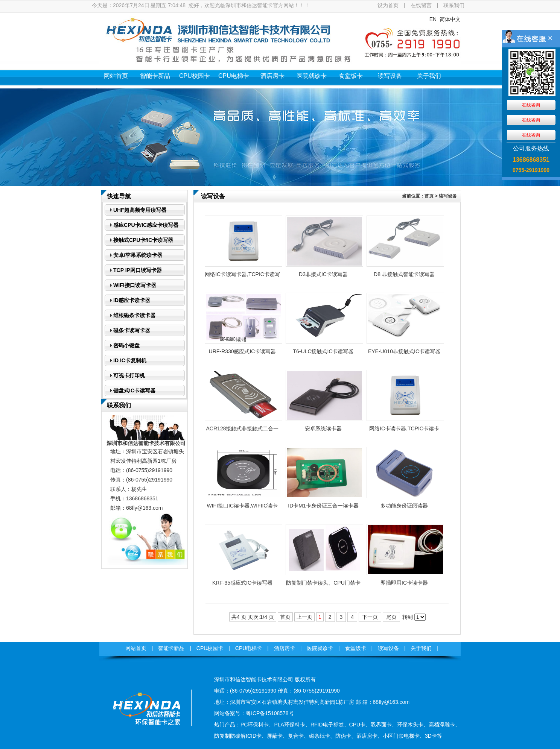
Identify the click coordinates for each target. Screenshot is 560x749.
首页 (429, 196)
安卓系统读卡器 (323, 428)
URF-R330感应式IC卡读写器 (243, 351)
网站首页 (116, 76)
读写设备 (390, 76)
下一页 (370, 617)
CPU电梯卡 (234, 76)
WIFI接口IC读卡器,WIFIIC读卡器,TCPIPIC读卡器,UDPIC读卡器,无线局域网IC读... (243, 508)
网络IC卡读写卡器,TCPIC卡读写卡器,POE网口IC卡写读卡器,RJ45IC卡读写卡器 (242, 277)
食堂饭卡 (351, 76)
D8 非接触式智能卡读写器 (404, 274)
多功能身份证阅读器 (404, 506)
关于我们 (429, 76)
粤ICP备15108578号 (270, 713)
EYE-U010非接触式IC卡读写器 (404, 351)
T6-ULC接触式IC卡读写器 (323, 351)
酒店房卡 (272, 76)
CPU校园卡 (195, 76)
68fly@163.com (144, 508)
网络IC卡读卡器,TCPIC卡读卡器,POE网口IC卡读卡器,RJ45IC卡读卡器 (404, 431)
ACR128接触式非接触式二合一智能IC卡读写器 (243, 431)
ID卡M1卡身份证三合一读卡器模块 (323, 508)
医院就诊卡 (312, 76)
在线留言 (421, 5)
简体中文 (450, 19)
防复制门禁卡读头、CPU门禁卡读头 (323, 585)
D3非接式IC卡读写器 (323, 274)
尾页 (391, 617)
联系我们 (454, 5)
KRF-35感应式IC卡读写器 (242, 583)
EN (433, 19)
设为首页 (388, 5)
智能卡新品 (155, 76)
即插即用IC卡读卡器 (404, 583)
